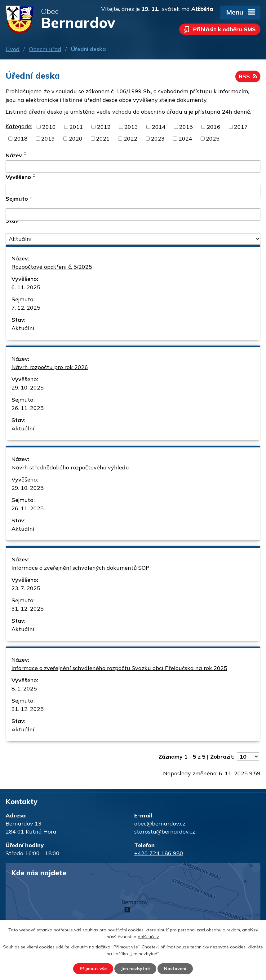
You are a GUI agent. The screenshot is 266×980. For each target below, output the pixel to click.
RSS (248, 76)
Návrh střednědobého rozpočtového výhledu (70, 467)
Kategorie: (19, 126)
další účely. (149, 937)
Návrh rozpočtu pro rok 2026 (50, 367)
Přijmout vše (93, 969)
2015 (186, 127)
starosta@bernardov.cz (165, 832)
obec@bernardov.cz (160, 823)
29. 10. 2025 (28, 388)
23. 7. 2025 (26, 588)
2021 (103, 139)
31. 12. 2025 (28, 609)
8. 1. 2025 (24, 688)
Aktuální (23, 328)
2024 (185, 139)
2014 (159, 127)
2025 (213, 139)
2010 (49, 127)
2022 (131, 139)
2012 (104, 127)
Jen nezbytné (135, 969)
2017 (241, 127)
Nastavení (175, 969)
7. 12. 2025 (26, 308)
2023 (158, 139)
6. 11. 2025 (26, 287)
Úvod (13, 49)
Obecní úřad (45, 49)
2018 (21, 139)
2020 (76, 139)
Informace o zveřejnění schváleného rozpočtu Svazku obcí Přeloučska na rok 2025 (119, 668)
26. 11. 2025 (28, 408)
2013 (131, 127)
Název (14, 155)
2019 (48, 139)
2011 (76, 127)
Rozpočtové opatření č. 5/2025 (52, 267)
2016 (214, 127)
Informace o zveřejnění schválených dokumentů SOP (80, 568)
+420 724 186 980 (159, 853)
